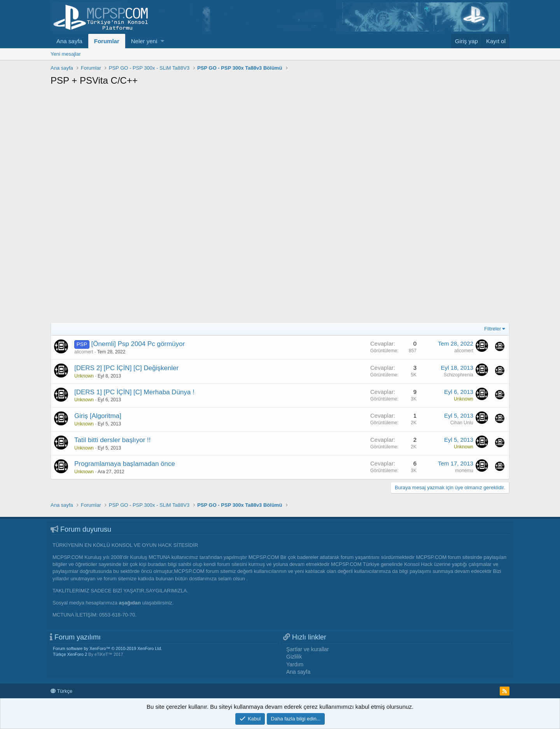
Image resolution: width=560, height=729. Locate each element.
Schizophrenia (458, 375)
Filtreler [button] (493, 329)
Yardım (295, 664)
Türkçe (61, 691)
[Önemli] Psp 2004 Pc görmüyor (138, 344)
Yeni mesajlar (66, 54)
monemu (464, 471)
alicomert (84, 352)
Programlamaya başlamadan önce (125, 464)
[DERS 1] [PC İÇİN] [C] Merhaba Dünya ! (134, 392)
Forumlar (107, 41)
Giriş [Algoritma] (98, 416)
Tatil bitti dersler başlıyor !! (113, 440)
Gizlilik (294, 657)
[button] (162, 41)
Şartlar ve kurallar (308, 649)
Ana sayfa (69, 41)
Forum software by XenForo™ (108, 648)
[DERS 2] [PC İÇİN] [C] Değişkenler (126, 368)
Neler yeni (144, 41)
